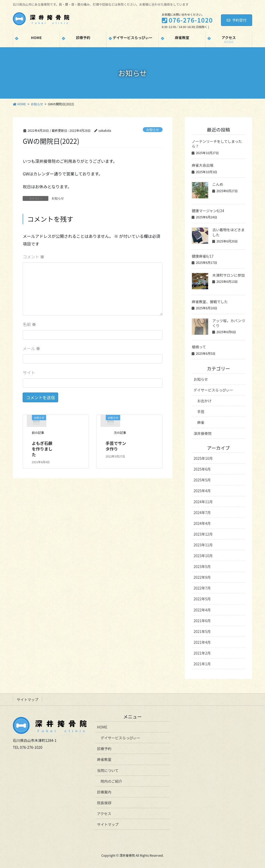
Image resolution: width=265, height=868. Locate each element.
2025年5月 (202, 480)
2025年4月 (202, 491)
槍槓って (199, 347)
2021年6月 (202, 621)
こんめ (218, 184)
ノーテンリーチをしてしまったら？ (217, 144)
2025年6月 (202, 469)
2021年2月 (202, 653)
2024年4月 (202, 523)
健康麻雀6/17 (203, 256)
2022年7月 (202, 588)
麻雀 (201, 422)
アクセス (104, 814)
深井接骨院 (202, 433)
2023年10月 (203, 556)
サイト (29, 372)
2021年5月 (202, 631)
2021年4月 (202, 642)
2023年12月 (203, 534)
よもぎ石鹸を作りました (42, 449)
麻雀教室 (104, 759)
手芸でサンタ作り (116, 446)
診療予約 (104, 749)
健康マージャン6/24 (208, 211)
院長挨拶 (104, 803)
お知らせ (153, 130)
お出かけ (204, 401)
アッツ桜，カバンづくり (229, 323)
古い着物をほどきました (228, 232)
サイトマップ (28, 699)
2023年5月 (202, 566)
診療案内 (104, 792)
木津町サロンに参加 (228, 275)
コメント (33, 257)
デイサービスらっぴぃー (213, 390)
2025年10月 (203, 458)
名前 (29, 324)
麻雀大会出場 (202, 165)
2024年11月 (203, 502)
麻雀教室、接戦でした (210, 302)
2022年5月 (202, 599)
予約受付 (237, 20)
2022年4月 (202, 610)
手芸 (201, 412)
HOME (102, 727)
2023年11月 (203, 545)
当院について (108, 770)
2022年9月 (202, 577)
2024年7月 (202, 512)
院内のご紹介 (111, 781)
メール (31, 348)
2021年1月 (202, 664)
